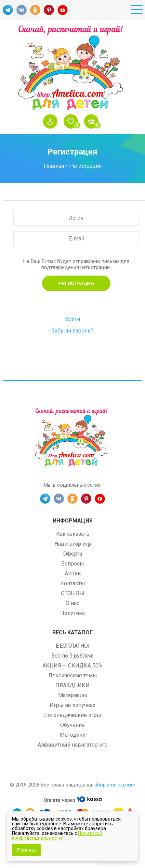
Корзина (93, 121)
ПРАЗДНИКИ (72, 685)
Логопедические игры (72, 715)
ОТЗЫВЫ (73, 593)
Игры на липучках (72, 705)
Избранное (72, 121)
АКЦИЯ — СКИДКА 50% (72, 666)
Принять (27, 850)
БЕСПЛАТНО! (73, 646)
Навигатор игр (73, 544)
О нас (72, 603)
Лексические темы (73, 675)
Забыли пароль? (72, 331)
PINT (49, 10)
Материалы (73, 695)
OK (35, 10)
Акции (73, 573)
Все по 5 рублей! (72, 656)
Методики (73, 735)
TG (8, 10)
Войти (52, 121)
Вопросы (73, 564)
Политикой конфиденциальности (57, 836)
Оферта (73, 554)
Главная (54, 166)
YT (63, 10)
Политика (72, 613)
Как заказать (73, 534)
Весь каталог (72, 632)
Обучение (72, 725)
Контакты (73, 583)
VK (22, 10)
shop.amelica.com (115, 785)
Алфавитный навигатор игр (73, 745)
